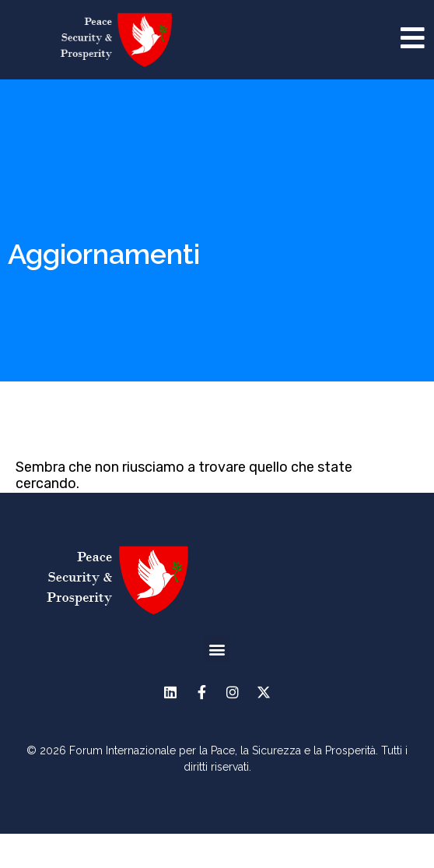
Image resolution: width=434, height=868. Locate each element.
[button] (217, 681)
